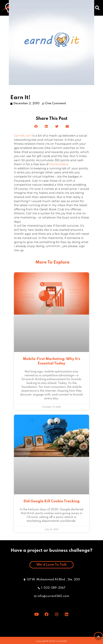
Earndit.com (23, 136)
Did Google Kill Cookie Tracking (52, 501)
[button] (97, 8)
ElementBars (59, 164)
